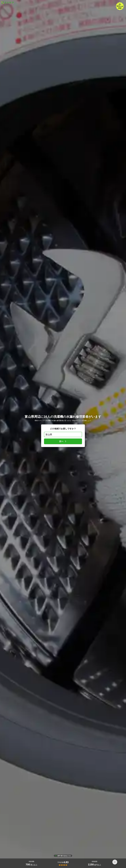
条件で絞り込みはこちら (63, 856)
